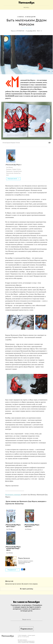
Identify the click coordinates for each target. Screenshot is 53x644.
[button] (48, 104)
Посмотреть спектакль (13, 495)
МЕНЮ (26, 8)
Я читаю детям (30, 17)
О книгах (21, 17)
